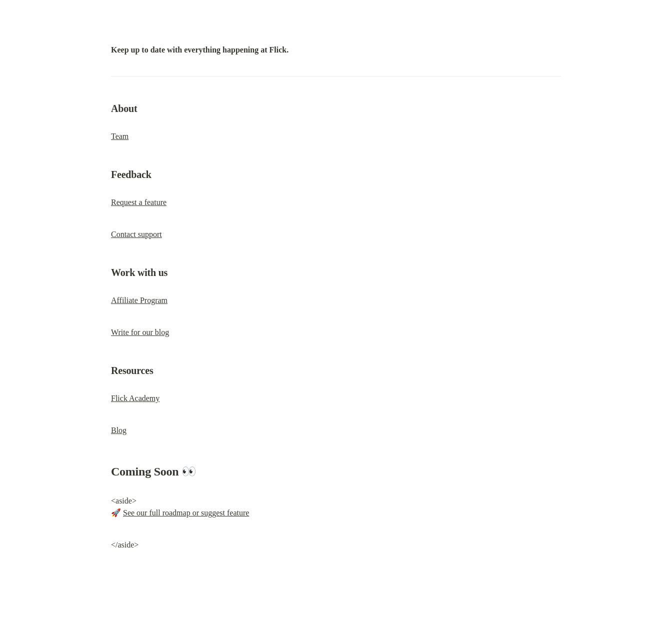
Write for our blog (140, 332)
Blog (119, 430)
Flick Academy (135, 398)
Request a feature (139, 202)
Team (120, 136)
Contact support (136, 234)
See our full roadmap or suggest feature (186, 513)
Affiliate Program (139, 300)
